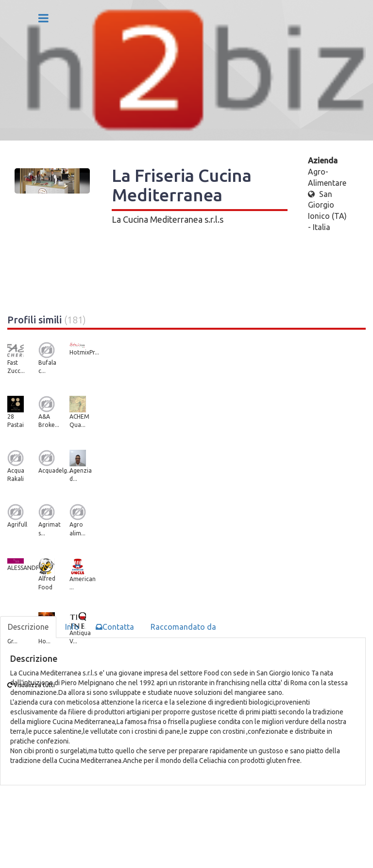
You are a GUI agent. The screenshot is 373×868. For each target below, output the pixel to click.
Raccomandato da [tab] (183, 627)
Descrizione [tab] (28, 627)
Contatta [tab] (115, 627)
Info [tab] (72, 627)
